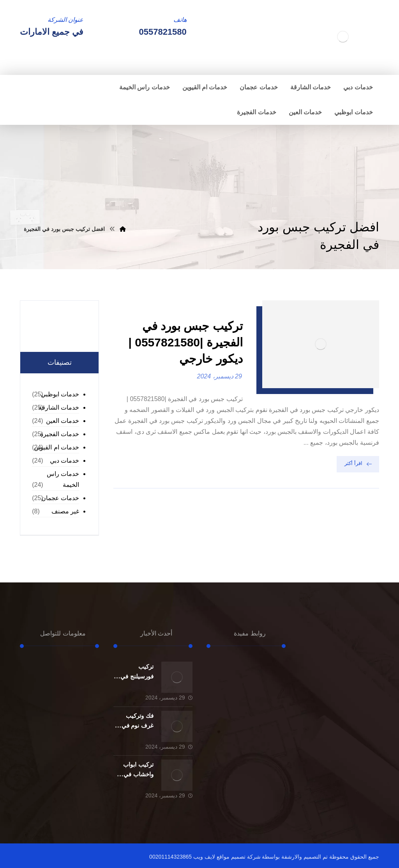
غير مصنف (65, 511)
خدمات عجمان (60, 498)
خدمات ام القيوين (56, 447)
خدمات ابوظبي (60, 394)
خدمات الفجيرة (60, 434)
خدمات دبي (64, 461)
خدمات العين (63, 421)
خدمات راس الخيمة (63, 479)
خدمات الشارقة (59, 407)
